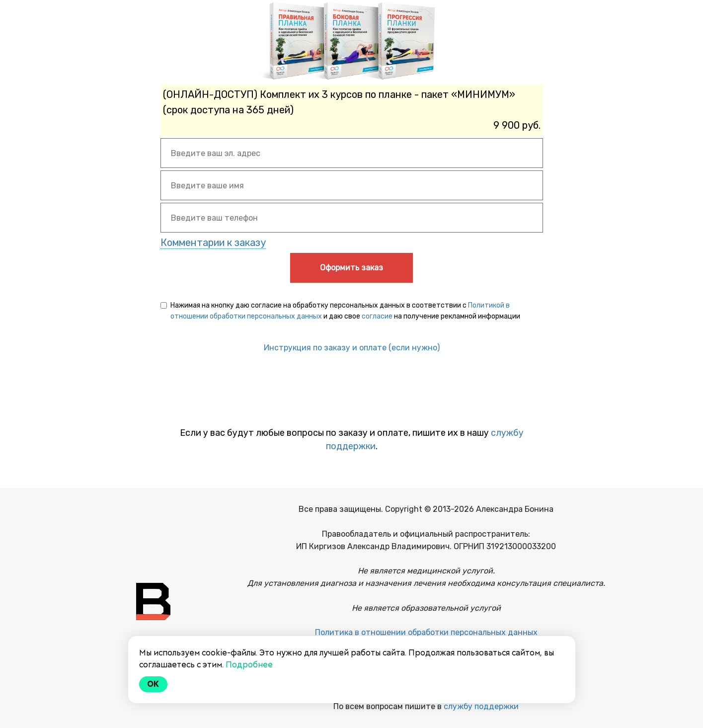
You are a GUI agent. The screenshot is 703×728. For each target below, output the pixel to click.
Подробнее (249, 665)
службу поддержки (481, 706)
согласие (377, 316)
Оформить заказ (351, 268)
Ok (154, 684)
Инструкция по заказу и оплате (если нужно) (352, 348)
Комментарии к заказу (213, 243)
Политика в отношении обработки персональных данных (426, 632)
